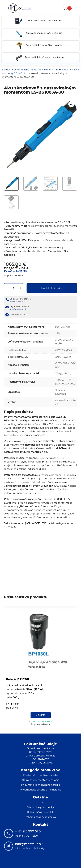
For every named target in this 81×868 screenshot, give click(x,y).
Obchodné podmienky (40, 807)
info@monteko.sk (18, 309)
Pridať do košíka (52, 288)
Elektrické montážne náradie (40, 775)
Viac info (40, 715)
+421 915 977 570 (17, 301)
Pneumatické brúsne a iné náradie (40, 790)
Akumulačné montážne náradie (33, 70)
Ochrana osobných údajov (40, 817)
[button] (71, 104)
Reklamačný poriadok (40, 812)
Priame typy (61, 70)
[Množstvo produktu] (14, 288)
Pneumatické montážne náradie (40, 785)
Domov (6, 70)
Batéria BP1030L (18, 679)
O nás (40, 802)
